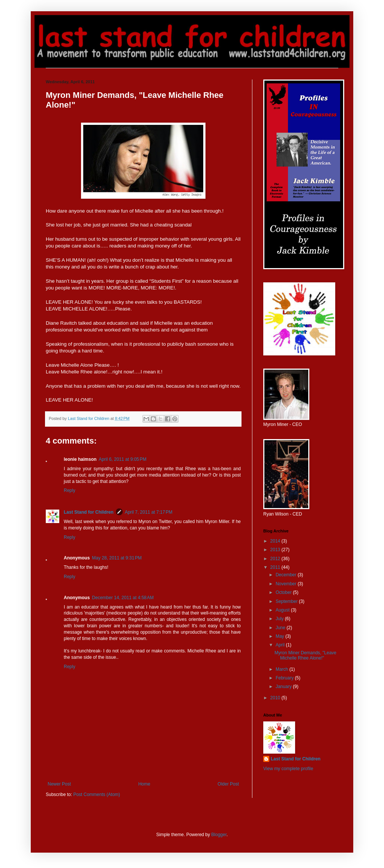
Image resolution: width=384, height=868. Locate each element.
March (283, 669)
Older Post (228, 784)
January (284, 687)
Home (144, 784)
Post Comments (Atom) (97, 795)
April (281, 645)
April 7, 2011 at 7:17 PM (149, 512)
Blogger (219, 835)
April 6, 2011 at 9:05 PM (122, 459)
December (287, 575)
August (283, 610)
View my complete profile (288, 769)
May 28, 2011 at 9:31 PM (117, 558)
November (287, 584)
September (287, 601)
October (284, 592)
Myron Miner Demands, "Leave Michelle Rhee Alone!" (305, 655)
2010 (276, 698)
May (280, 636)
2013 (276, 550)
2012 (276, 559)
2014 (276, 541)
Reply (70, 490)
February (285, 678)
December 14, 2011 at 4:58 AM (123, 598)
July (280, 619)
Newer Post (59, 784)
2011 (276, 567)
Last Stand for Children (89, 512)
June (281, 628)
